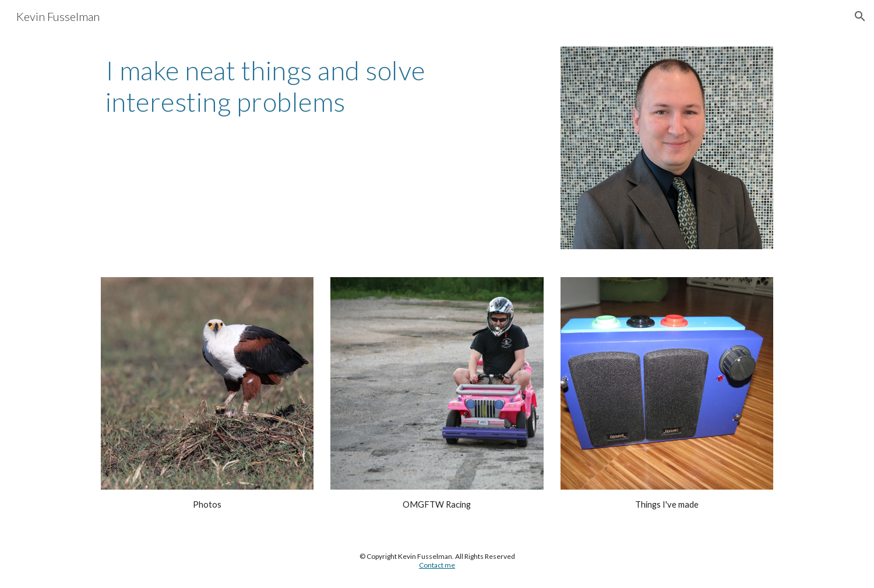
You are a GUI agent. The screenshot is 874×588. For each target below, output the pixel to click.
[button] (860, 16)
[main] (322, 86)
